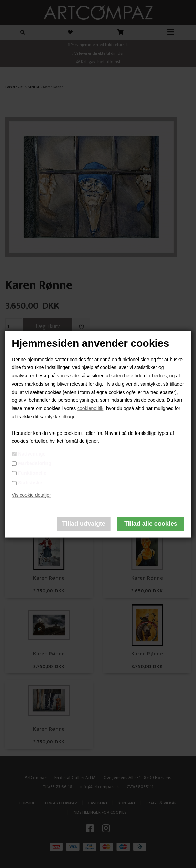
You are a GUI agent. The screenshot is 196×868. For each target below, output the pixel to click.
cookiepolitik (90, 409)
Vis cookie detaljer (31, 495)
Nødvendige (32, 454)
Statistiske (30, 483)
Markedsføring (34, 463)
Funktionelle (32, 473)
